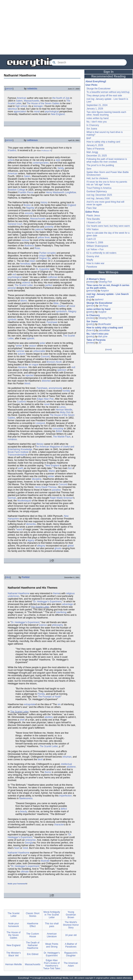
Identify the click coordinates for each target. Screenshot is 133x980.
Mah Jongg (92, 152)
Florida (41, 694)
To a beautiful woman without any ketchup (108, 92)
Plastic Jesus (93, 216)
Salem (19, 101)
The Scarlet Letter (24, 285)
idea (8, 577)
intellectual (66, 764)
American (22, 98)
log (89, 300)
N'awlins (12, 150)
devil (40, 759)
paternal (39, 229)
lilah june (103, 336)
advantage (68, 604)
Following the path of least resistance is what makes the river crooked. (107, 160)
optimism (62, 370)
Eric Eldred (33, 954)
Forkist (26, 577)
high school (21, 106)
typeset (30, 338)
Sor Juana (92, 129)
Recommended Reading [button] (108, 76)
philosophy (57, 625)
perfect (49, 285)
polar (43, 343)
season (33, 346)
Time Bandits (93, 219)
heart (17, 848)
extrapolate (30, 704)
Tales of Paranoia (95, 149)
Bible (56, 303)
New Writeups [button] (109, 272)
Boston (27, 205)
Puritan (43, 253)
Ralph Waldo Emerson (61, 498)
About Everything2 (96, 81)
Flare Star (92, 208)
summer (20, 351)
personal (92, 291)
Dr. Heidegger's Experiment (47, 602)
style (58, 160)
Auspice (105, 291)
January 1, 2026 (95, 109)
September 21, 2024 (97, 105)
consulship (58, 429)
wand (19, 529)
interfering (61, 612)
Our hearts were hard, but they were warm (108, 226)
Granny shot (93, 256)
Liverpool (40, 423)
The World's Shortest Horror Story (71, 925)
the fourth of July (61, 98)
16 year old (71, 935)
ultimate (25, 872)
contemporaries (41, 163)
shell (22, 720)
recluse (25, 240)
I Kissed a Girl (94, 222)
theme (56, 593)
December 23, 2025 (97, 156)
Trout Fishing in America (99, 188)
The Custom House (33, 935)
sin (59, 704)
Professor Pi (46, 151)
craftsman (52, 277)
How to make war (95, 263)
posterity (49, 227)
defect (64, 809)
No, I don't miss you (97, 122)
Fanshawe (52, 322)
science (43, 625)
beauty (23, 811)
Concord (45, 357)
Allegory (72, 311)
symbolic (12, 320)
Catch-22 (91, 239)
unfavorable (39, 351)
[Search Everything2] (89, 62)
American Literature (52, 935)
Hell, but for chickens (97, 178)
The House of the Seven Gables (43, 103)
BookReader (105, 324)
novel (47, 404)
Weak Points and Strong (52, 945)
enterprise (30, 840)
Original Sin (45, 258)
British (59, 431)
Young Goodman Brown (71, 915)
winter (19, 346)
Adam (32, 261)
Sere (89, 169)
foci (70, 468)
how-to (91, 330)
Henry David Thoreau (46, 487)
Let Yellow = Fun (95, 249)
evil (14, 274)
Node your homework (17, 884)
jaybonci (99, 300)
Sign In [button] (108, 72)
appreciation (20, 112)
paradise (56, 490)
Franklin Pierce (26, 192)
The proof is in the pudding (100, 165)
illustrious (29, 246)
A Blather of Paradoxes (71, 945)
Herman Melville (64, 410)
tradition (62, 306)
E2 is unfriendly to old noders (101, 253)
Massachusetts (31, 101)
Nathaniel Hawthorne (19, 593)
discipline (37, 479)
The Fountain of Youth (49, 697)
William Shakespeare (97, 246)
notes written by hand (97, 118)
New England (58, 114)
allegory (41, 546)
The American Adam (71, 964)
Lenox (62, 407)
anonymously (55, 388)
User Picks (91, 85)
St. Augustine (43, 269)
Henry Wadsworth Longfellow (61, 192)
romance (12, 439)
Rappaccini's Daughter (71, 954)
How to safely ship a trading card (103, 142)
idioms (24, 301)
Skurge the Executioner (99, 89)
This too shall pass (52, 925)
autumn (22, 354)
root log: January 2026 (98, 198)
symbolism (61, 311)
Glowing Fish (105, 282)
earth (21, 468)
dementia (31, 524)
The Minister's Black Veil (14, 954)
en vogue (33, 365)
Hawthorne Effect (33, 925)
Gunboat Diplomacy (97, 191)
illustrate (45, 861)
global (71, 546)
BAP (89, 138)
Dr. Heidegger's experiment (25, 866)
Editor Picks (92, 212)
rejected (29, 375)
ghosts (58, 548)
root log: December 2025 (99, 195)
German (12, 498)
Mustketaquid (24, 501)
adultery (49, 717)
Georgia (29, 843)
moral (37, 112)
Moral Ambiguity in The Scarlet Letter (52, 915)
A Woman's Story (96, 279)
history (44, 202)
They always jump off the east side (104, 96)
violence (26, 283)
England (72, 205)
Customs (21, 402)
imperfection (66, 796)
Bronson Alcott (54, 362)
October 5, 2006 (95, 242)
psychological (52, 112)
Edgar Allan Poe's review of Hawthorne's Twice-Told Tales (52, 964)
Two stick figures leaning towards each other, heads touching (106, 113)
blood (27, 383)
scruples (51, 253)
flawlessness (26, 798)
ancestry (29, 213)
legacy (31, 540)
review (91, 282)
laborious (12, 109)
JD (100, 343)
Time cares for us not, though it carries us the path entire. (108, 287)
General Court (15, 224)
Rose (37, 248)
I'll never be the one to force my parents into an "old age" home (107, 183)
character (59, 825)
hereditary (25, 264)
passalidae (104, 330)
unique (42, 256)
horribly (66, 391)
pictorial (12, 288)
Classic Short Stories (33, 915)
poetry (90, 312)
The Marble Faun (62, 437)
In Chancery (93, 125)
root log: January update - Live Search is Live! (108, 295)
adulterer (71, 767)
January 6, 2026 (95, 145)
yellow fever (44, 237)
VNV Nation (93, 229)
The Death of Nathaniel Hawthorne (33, 945)
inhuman (67, 757)
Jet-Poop (103, 306)
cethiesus (32, 140)
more (108, 349)
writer (11, 160)
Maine (52, 471)
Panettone (92, 267)
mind (25, 848)
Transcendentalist (17, 455)
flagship (30, 208)
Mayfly (90, 260)
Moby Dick (65, 412)
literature (23, 367)
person (9, 89)
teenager (38, 106)
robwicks (32, 89)
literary (40, 444)
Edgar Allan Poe (45, 399)
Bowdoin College (16, 190)
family (61, 168)
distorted (46, 381)
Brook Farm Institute (18, 452)
